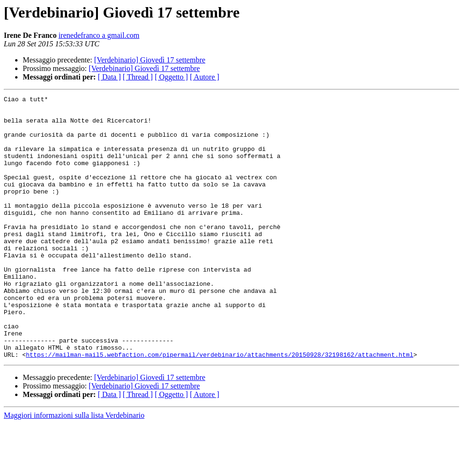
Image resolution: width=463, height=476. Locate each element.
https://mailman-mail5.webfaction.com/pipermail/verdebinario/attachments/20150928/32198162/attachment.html (220, 407)
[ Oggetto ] (171, 77)
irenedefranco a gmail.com (99, 35)
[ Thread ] (138, 77)
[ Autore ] (204, 77)
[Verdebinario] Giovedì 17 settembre (150, 60)
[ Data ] (109, 77)
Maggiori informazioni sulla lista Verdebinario (74, 468)
